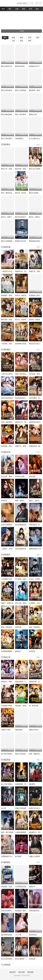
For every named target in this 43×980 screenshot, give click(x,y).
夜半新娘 (18, 856)
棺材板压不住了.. (35, 66)
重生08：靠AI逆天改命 (23, 193)
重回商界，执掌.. (35, 90)
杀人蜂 (3, 808)
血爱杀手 (32, 887)
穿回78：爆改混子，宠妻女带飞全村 (28, 295)
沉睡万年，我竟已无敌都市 (24, 446)
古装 (13, 41)
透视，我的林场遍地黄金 (10, 627)
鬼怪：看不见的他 (7, 832)
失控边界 (32, 959)
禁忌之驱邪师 (20, 959)
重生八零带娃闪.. (7, 139)
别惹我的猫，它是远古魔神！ (25, 784)
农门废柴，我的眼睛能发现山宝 (26, 579)
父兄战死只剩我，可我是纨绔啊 (12, 706)
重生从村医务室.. (7, 90)
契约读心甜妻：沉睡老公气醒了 (26, 476)
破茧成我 (32, 476)
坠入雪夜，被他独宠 (8, 476)
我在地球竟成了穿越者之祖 (24, 398)
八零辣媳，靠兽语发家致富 (10, 344)
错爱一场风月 (20, 501)
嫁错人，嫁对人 (34, 501)
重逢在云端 (33, 114)
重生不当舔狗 (34, 193)
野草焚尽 (4, 501)
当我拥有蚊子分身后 (8, 856)
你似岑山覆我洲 (7, 525)
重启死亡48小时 (21, 241)
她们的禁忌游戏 (7, 935)
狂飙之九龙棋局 (34, 856)
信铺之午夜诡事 (21, 808)
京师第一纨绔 (6, 730)
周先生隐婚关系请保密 (23, 549)
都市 (37, 9)
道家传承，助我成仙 (22, 706)
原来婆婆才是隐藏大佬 (23, 344)
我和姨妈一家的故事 (22, 911)
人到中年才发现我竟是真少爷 (11, 374)
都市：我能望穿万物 (36, 627)
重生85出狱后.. (20, 66)
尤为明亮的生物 (21, 887)
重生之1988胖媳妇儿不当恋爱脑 (12, 241)
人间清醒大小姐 (7, 579)
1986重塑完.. (20, 139)
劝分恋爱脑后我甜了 (22, 525)
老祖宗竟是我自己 (7, 398)
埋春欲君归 (19, 730)
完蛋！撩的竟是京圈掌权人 (10, 422)
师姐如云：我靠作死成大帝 (10, 682)
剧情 (30, 41)
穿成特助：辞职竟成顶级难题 (11, 446)
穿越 (17, 9)
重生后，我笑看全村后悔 (24, 320)
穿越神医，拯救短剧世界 (10, 295)
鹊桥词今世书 (34, 730)
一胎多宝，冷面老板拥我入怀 (11, 549)
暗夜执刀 (18, 651)
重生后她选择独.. (7, 114)
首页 (3, 9)
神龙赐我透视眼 (7, 651)
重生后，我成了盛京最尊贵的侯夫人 (13, 217)
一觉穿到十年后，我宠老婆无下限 (13, 271)
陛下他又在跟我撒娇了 (9, 754)
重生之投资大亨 (7, 66)
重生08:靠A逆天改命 (22, 217)
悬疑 (21, 41)
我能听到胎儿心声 (35, 549)
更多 (39, 144)
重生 (10, 9)
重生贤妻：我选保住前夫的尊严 (12, 320)
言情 (31, 9)
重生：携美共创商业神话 (10, 193)
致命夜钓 (32, 784)
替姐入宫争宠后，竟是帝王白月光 (27, 374)
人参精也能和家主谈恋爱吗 (24, 832)
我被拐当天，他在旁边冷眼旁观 (26, 271)
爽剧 (24, 9)
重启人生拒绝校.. (21, 90)
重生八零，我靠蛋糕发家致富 (11, 169)
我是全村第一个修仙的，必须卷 (26, 682)
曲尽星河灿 (33, 935)
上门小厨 (18, 935)
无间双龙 (32, 651)
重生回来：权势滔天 (22, 169)
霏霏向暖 (18, 627)
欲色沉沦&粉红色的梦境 (9, 911)
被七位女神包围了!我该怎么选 (11, 959)
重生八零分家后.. (21, 114)
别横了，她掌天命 (7, 603)
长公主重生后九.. (35, 139)
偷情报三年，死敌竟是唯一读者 (26, 422)
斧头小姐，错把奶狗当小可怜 (25, 603)
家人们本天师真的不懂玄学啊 (11, 784)
